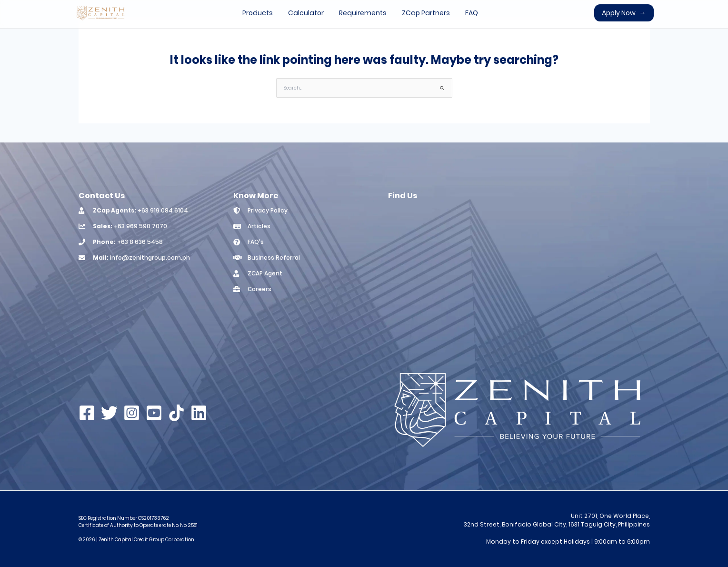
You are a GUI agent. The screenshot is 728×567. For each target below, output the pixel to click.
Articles (259, 226)
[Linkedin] (199, 413)
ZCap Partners (426, 13)
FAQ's (256, 242)
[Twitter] (109, 413)
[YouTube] (154, 413)
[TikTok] (176, 413)
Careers (259, 289)
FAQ (472, 13)
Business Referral (274, 258)
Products (258, 13)
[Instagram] (132, 413)
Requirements (363, 13)
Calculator (306, 13)
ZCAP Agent (265, 273)
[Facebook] (87, 413)
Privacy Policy (268, 210)
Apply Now (624, 13)
